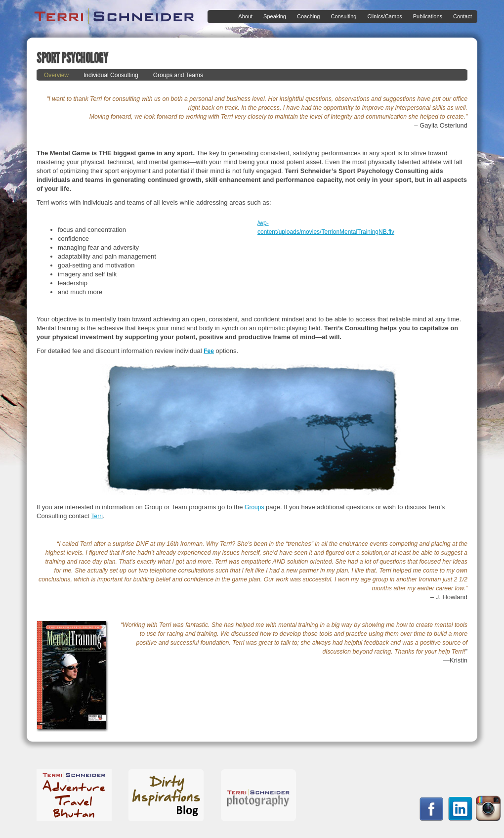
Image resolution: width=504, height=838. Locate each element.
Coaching (306, 17)
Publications (426, 17)
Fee (209, 351)
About (243, 17)
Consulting (341, 17)
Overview (56, 75)
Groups (254, 507)
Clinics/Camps (382, 17)
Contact (462, 16)
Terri (97, 516)
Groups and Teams (178, 75)
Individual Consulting (111, 75)
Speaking (273, 17)
